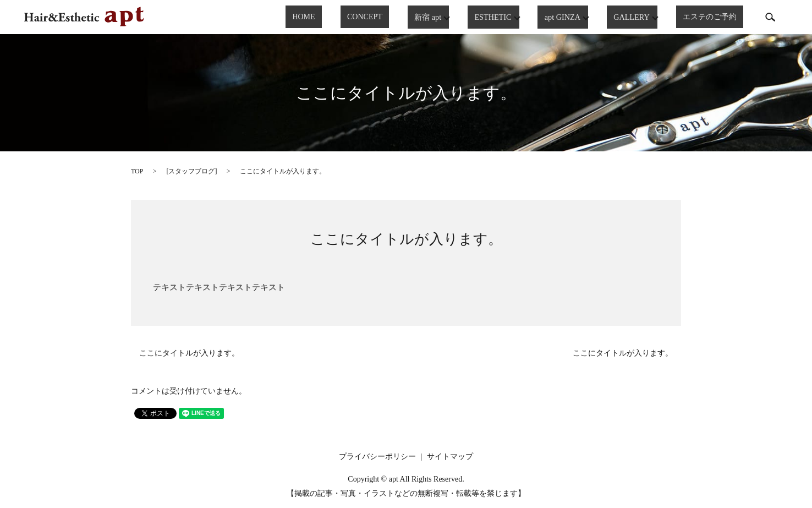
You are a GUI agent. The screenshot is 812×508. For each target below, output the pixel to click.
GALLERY (642, 17)
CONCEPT (391, 17)
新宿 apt (443, 17)
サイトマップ (450, 457)
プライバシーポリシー (377, 457)
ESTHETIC (506, 17)
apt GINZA (574, 17)
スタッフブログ (191, 171)
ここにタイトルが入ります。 (406, 239)
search (770, 17)
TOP (137, 171)
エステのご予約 (716, 17)
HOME (344, 17)
